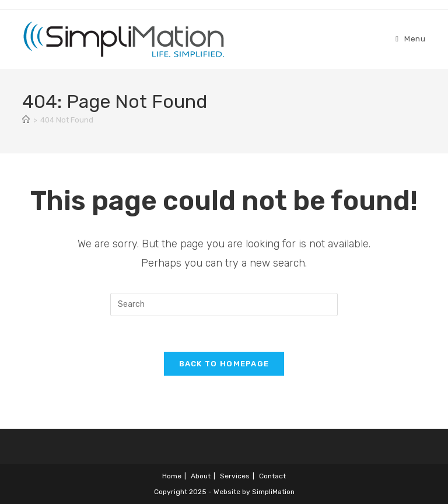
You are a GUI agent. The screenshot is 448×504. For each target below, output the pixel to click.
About (201, 476)
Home (172, 476)
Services (235, 476)
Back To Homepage (224, 364)
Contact (272, 476)
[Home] (26, 120)
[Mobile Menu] (410, 39)
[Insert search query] (224, 304)
